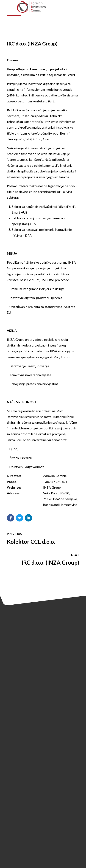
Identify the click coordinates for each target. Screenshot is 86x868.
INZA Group (52, 487)
